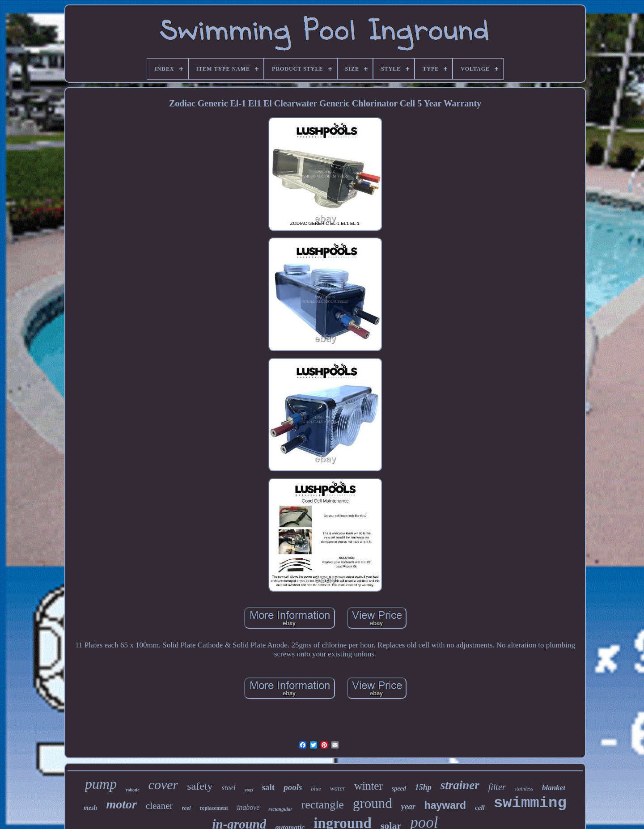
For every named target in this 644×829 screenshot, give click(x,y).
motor (121, 804)
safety (200, 786)
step (249, 790)
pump (101, 784)
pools (293, 787)
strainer (460, 785)
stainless (524, 789)
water (338, 788)
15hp (423, 787)
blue (316, 789)
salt (269, 787)
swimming (530, 803)
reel (186, 808)
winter (369, 786)
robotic (132, 790)
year (408, 807)
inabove (248, 807)
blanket (554, 788)
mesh (90, 808)
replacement (214, 808)
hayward (445, 805)
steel (229, 788)
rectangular (280, 809)
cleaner (159, 806)
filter (497, 787)
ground (373, 803)
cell (480, 808)
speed (399, 789)
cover (163, 785)
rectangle (323, 805)
